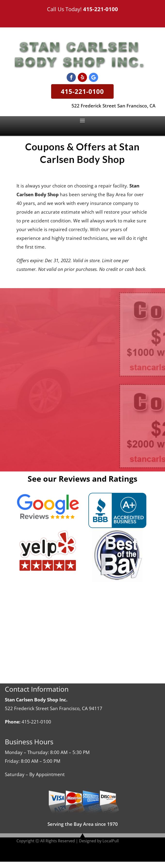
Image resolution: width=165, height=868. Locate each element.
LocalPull (111, 841)
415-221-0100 (101, 9)
